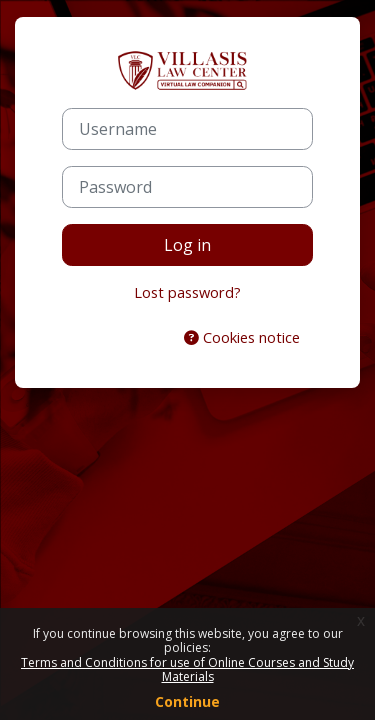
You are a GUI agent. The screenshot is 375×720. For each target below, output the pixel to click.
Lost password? (187, 292)
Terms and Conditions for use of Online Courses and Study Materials (187, 669)
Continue (187, 701)
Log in (187, 245)
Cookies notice (242, 337)
